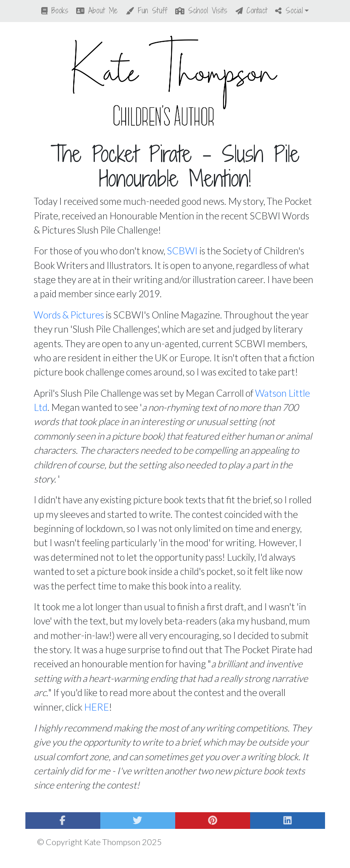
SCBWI (182, 251)
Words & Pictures (69, 315)
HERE (97, 707)
